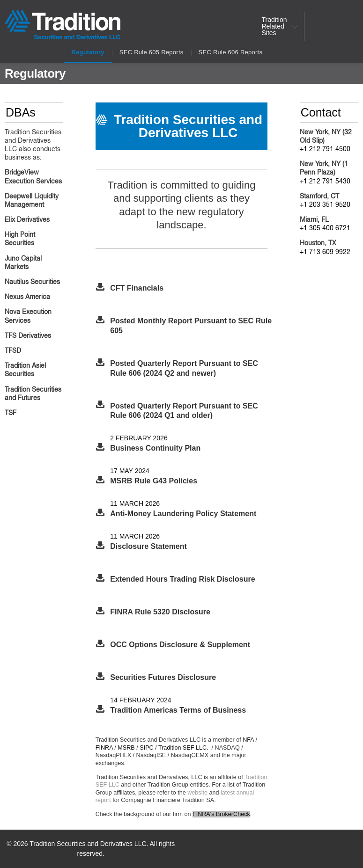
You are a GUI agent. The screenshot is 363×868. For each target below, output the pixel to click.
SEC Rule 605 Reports (152, 52)
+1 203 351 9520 (325, 205)
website (197, 793)
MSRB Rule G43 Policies (154, 481)
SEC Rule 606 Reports (231, 52)
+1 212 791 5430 (325, 182)
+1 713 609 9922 (325, 252)
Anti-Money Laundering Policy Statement (183, 514)
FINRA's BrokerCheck (221, 814)
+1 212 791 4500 (325, 149)
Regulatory (88, 52)
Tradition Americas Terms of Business (178, 710)
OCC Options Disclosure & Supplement (180, 645)
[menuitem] (278, 26)
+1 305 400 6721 (325, 228)
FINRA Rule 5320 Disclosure (160, 612)
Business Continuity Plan (155, 448)
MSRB (126, 748)
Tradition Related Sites (274, 26)
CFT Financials (137, 288)
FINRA (104, 748)
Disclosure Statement (148, 546)
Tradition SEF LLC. (183, 748)
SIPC (146, 748)
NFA (248, 740)
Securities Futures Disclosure (163, 677)
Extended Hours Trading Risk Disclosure (182, 579)
